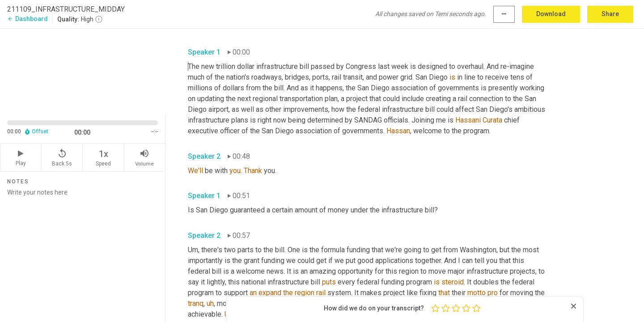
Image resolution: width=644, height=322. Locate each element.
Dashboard (28, 19)
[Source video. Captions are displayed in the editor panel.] (83, 70)
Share (610, 14)
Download (551, 14)
